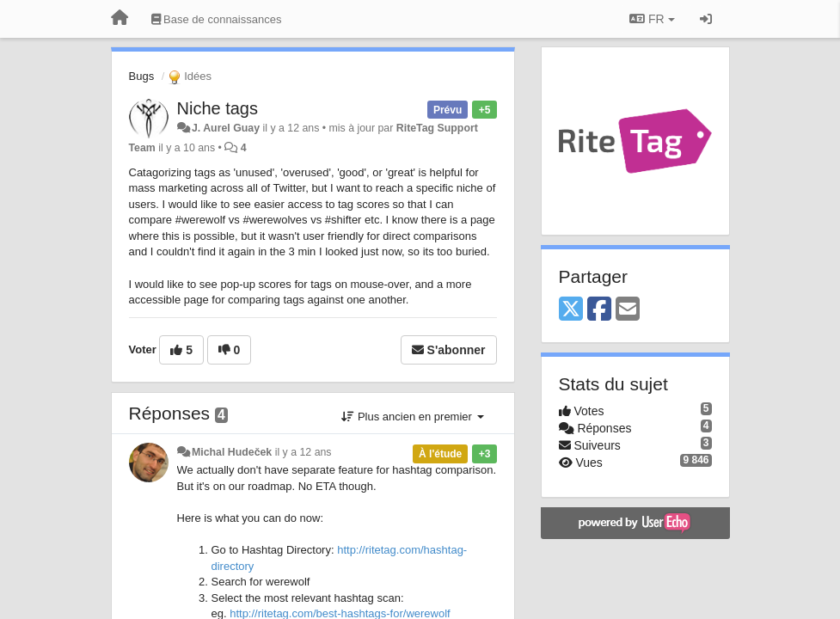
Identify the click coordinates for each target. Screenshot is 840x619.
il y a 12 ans (304, 452)
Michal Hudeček (232, 452)
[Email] (628, 310)
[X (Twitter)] (571, 310)
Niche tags (218, 108)
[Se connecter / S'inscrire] (706, 19)
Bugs (142, 76)
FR (652, 19)
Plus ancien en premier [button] (412, 417)
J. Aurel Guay (226, 128)
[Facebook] (599, 310)
